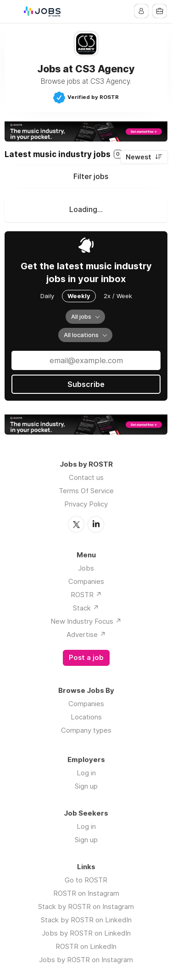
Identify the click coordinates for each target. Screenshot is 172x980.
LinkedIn (96, 524)
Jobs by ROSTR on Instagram (86, 960)
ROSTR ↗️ (86, 595)
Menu (12, 11)
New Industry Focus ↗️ (86, 621)
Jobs (86, 568)
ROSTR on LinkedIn (86, 946)
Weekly (79, 296)
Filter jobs (91, 176)
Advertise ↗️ (86, 634)
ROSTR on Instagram (86, 893)
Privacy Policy (86, 504)
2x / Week (118, 296)
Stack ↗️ (86, 608)
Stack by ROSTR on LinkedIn (86, 920)
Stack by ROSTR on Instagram (86, 906)
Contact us (86, 477)
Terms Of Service (86, 491)
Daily (47, 296)
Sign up (86, 786)
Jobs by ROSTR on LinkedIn (86, 933)
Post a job (86, 658)
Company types (86, 730)
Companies (86, 581)
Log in (86, 773)
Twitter (76, 524)
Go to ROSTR (86, 880)
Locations (86, 717)
